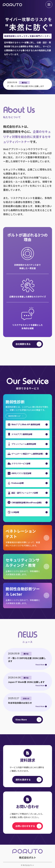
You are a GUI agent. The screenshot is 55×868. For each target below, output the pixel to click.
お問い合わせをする (25, 826)
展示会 (24, 83)
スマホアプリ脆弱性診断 (22, 434)
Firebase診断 (18, 483)
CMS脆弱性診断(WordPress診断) (27, 503)
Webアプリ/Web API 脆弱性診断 (26, 424)
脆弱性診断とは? (15, 416)
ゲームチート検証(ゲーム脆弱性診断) (27, 454)
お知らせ (26, 698)
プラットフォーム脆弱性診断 (24, 444)
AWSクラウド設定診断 (21, 473)
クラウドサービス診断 (21, 463)
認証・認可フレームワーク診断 (25, 493)
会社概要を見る (23, 344)
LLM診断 (15, 512)
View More (21, 719)
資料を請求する (23, 780)
